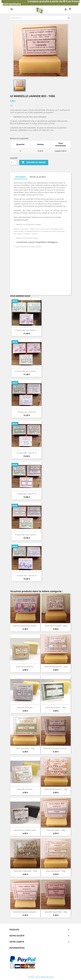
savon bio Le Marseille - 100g (25, 871)
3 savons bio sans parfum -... (27, 371)
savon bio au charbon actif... (25, 830)
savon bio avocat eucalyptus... (25, 912)
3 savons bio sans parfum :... (27, 330)
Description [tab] (21, 177)
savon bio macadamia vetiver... (56, 748)
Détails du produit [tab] (38, 177)
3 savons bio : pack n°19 (27, 576)
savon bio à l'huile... (25, 789)
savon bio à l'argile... (25, 707)
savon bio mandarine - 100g (56, 789)
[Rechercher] (41, 18)
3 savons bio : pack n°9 (27, 412)
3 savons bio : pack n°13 (27, 494)
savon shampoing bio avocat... (25, 626)
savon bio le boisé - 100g (56, 707)
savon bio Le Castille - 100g (56, 626)
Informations (17, 948)
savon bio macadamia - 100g (56, 667)
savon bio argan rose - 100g (56, 912)
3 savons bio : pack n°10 (27, 453)
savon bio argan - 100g (56, 830)
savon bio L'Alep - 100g (25, 748)
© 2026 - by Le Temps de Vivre (40, 977)
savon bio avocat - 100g (56, 871)
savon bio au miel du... (25, 667)
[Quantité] (13, 162)
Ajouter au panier (34, 162)
